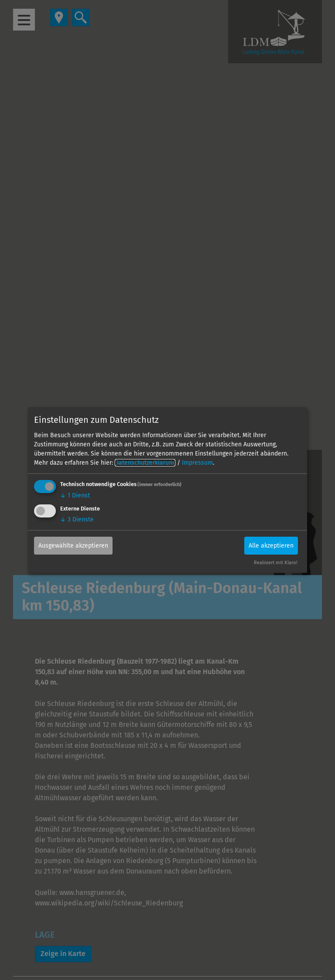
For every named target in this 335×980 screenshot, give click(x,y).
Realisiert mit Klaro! (276, 563)
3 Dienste (77, 519)
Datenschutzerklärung (145, 463)
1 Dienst (75, 495)
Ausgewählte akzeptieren (73, 545)
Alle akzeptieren (271, 545)
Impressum (197, 463)
